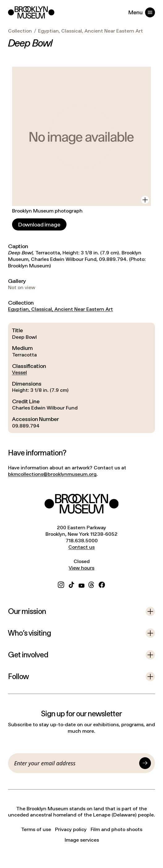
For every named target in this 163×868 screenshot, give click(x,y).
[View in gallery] (145, 200)
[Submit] (145, 763)
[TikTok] (71, 584)
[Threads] (92, 584)
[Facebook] (102, 584)
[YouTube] (81, 584)
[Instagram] (61, 584)
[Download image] (39, 224)
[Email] (76, 763)
